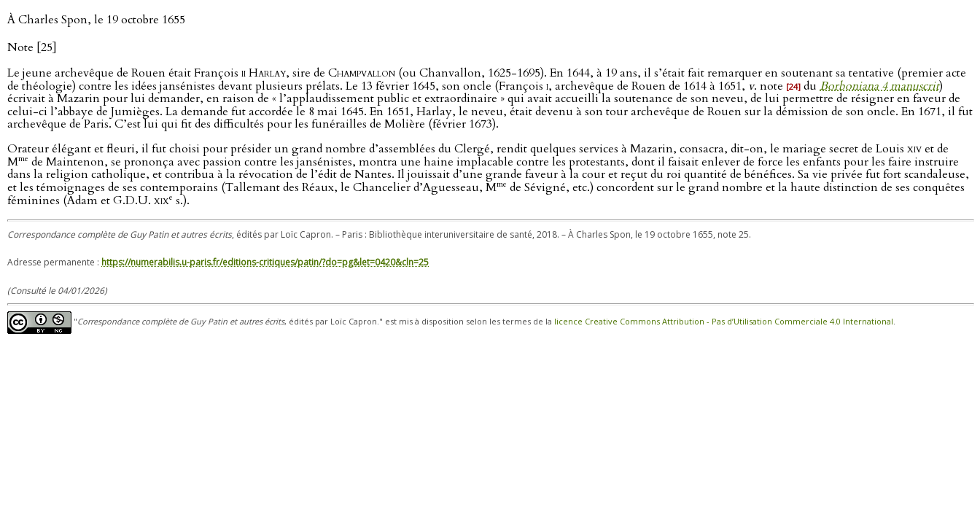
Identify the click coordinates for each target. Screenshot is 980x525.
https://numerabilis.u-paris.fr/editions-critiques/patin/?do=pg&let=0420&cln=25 (265, 262)
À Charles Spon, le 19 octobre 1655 (96, 20)
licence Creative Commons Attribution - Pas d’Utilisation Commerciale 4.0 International (724, 321)
